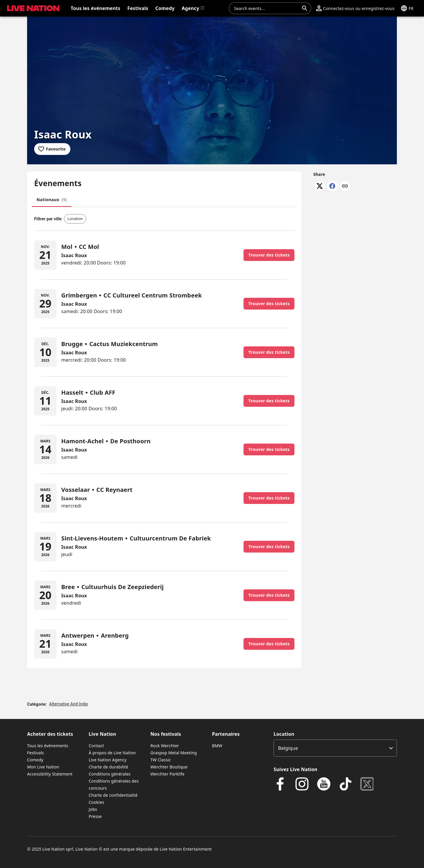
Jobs (93, 809)
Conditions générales (110, 774)
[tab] (52, 200)
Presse (95, 816)
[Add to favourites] (52, 149)
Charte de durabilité (108, 767)
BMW (217, 746)
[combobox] (266, 8)
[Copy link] (345, 186)
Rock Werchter (165, 746)
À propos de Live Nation (112, 753)
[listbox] (335, 748)
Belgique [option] (288, 748)
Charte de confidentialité (113, 795)
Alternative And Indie (69, 704)
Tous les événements (48, 746)
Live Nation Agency (107, 760)
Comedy (35, 760)
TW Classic (161, 760)
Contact (96, 746)
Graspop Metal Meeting (174, 753)
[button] (355, 8)
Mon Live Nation (43, 767)
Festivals (35, 753)
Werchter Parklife (168, 774)
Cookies (96, 802)
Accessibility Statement (50, 774)
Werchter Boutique (169, 767)
